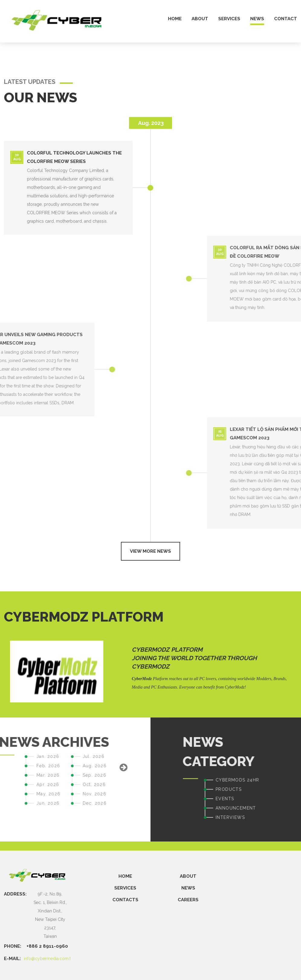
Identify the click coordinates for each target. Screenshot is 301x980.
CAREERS (188, 900)
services (229, 19)
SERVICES (125, 888)
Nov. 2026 (32, 794)
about (200, 19)
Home (125, 876)
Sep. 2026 (32, 775)
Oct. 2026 (31, 784)
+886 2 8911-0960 (47, 946)
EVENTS (288, 799)
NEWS (188, 888)
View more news (150, 551)
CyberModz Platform (167, 650)
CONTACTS (125, 900)
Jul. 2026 (31, 756)
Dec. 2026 (32, 803)
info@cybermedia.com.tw (49, 959)
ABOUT (188, 876)
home (175, 19)
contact (286, 19)
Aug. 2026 (32, 766)
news (257, 19)
